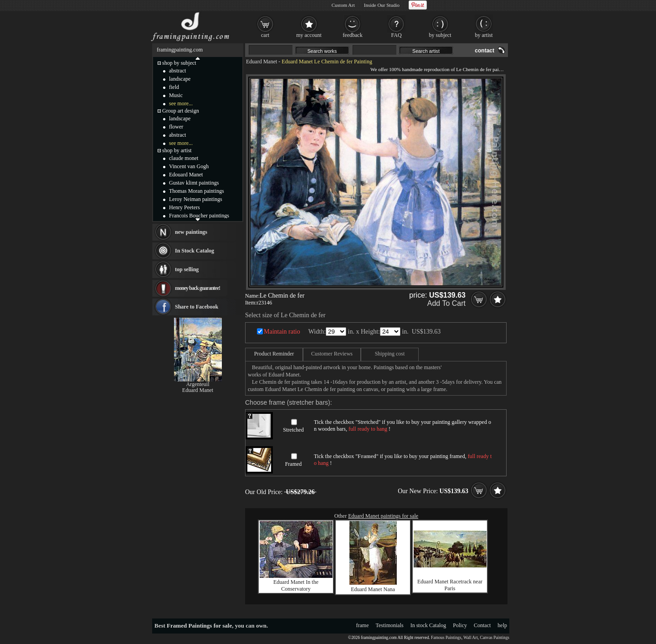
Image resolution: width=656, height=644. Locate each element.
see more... (181, 103)
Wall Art (471, 638)
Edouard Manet (186, 175)
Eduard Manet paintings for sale (383, 516)
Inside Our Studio (382, 5)
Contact (482, 625)
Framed (294, 464)
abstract (177, 71)
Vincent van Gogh (189, 166)
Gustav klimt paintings (194, 183)
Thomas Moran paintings (197, 191)
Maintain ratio (282, 332)
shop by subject (179, 63)
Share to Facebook (197, 307)
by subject (440, 35)
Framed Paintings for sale (199, 626)
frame (363, 625)
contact (484, 51)
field (174, 87)
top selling (187, 269)
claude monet (184, 158)
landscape (180, 79)
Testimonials (390, 625)
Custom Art (343, 5)
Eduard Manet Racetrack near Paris (450, 585)
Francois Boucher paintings (199, 216)
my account (309, 35)
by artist (484, 35)
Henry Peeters (184, 207)
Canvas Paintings (495, 638)
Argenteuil (197, 384)
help (502, 625)
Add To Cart (446, 303)
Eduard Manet (261, 62)
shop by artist (177, 150)
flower (176, 127)
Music (176, 95)
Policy (460, 625)
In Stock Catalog (195, 251)
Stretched (293, 430)
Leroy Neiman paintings (196, 199)
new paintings (191, 232)
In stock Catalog (428, 625)
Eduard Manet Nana (373, 589)
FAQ (396, 35)
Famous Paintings (446, 638)
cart (265, 35)
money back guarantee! (197, 288)
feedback (352, 35)
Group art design (181, 111)
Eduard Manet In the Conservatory (296, 585)
